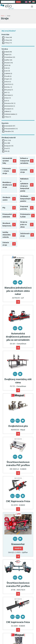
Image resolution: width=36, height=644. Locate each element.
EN (26, 2)
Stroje (9, 16)
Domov (3, 16)
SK (30, 2)
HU (34, 2)
